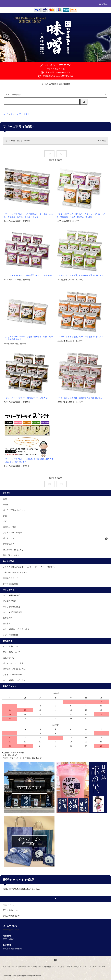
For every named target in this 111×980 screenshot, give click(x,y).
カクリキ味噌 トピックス (14, 680)
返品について (9, 658)
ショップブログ (88, 967)
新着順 (27, 141)
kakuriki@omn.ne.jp (11, 930)
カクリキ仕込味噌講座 (12, 612)
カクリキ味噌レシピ (11, 595)
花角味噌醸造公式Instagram (55, 84)
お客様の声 (8, 618)
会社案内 (7, 624)
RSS (97, 967)
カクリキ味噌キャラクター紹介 (16, 629)
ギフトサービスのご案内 (13, 663)
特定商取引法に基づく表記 (14, 669)
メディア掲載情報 (10, 635)
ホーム (6, 114)
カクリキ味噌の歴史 (11, 607)
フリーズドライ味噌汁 (20, 114)
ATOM (103, 967)
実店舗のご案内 (9, 601)
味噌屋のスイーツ (10, 578)
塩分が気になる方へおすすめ (15, 573)
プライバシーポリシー (12, 675)
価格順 (20, 141)
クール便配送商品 (10, 584)
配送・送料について (11, 652)
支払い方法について (11, 647)
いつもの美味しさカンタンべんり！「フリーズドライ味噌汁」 (29, 567)
